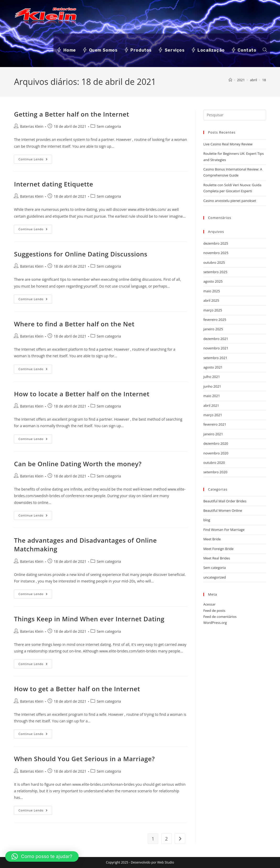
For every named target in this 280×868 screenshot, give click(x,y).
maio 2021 (212, 396)
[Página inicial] (230, 80)
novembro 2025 (216, 253)
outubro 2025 (214, 262)
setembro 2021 (215, 358)
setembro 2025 (215, 272)
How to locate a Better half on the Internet (82, 394)
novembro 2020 (216, 453)
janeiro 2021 (213, 434)
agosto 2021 (213, 367)
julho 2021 (212, 377)
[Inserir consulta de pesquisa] (235, 115)
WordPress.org (215, 623)
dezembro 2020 (216, 443)
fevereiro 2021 (215, 424)
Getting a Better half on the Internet (72, 114)
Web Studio (166, 862)
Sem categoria (109, 126)
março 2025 (213, 310)
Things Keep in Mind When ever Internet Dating (89, 619)
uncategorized (215, 577)
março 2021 (213, 415)
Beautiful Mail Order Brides (225, 501)
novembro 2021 (216, 348)
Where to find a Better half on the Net (74, 324)
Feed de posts (214, 611)
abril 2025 (211, 300)
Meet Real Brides (217, 558)
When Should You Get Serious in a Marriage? (84, 759)
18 (264, 80)
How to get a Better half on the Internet (77, 689)
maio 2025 (212, 291)
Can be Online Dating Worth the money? (78, 464)
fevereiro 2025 (215, 320)
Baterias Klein (32, 126)
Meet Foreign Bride (218, 549)
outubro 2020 (214, 463)
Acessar (209, 604)
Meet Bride (212, 539)
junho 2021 (212, 386)
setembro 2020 (215, 472)
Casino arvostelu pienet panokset (230, 201)
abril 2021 (211, 405)
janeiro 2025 (213, 329)
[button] (42, 856)
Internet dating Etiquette (53, 184)
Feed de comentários (220, 617)
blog (207, 520)
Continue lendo (35, 160)
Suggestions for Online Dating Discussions (81, 254)
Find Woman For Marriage (224, 530)
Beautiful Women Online (223, 510)
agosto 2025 (213, 281)
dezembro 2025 (216, 243)
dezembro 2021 (216, 339)
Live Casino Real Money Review (228, 144)
